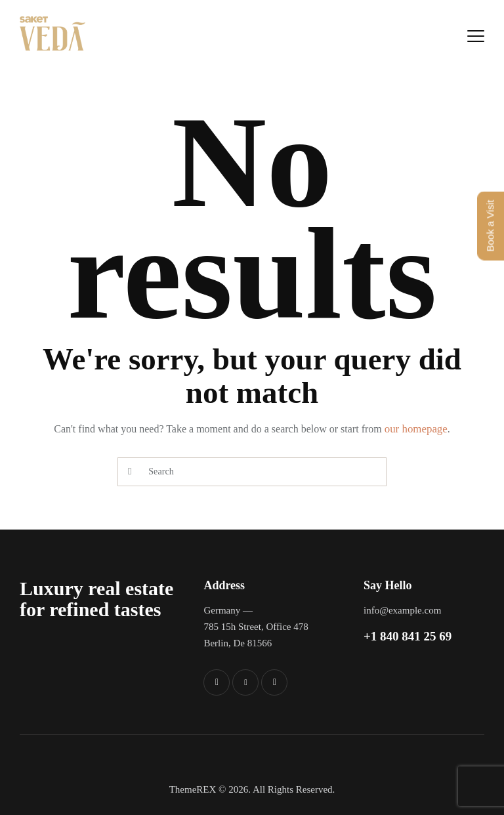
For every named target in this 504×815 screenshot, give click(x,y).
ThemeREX (193, 789)
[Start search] (130, 472)
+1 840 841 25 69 (408, 636)
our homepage (416, 429)
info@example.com (402, 610)
